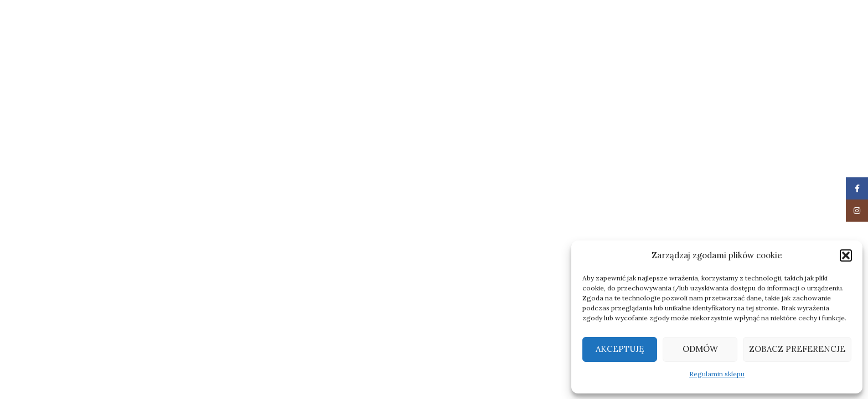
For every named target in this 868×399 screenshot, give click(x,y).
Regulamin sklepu (717, 374)
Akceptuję (620, 349)
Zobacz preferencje (797, 349)
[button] (846, 255)
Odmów (700, 349)
